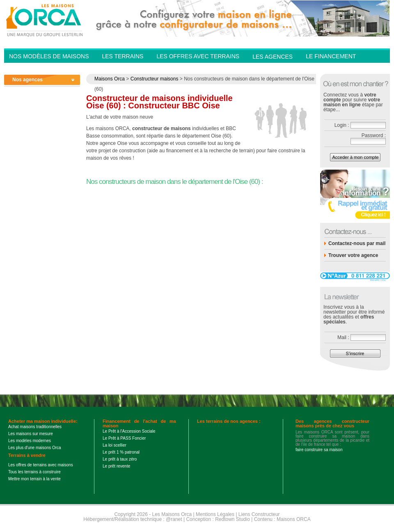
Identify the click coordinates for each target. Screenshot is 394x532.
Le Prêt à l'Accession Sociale (129, 431)
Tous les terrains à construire (34, 472)
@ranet (174, 519)
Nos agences (27, 80)
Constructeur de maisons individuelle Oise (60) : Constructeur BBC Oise (159, 102)
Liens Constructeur (259, 514)
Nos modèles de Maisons (49, 56)
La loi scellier (115, 445)
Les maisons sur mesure (31, 434)
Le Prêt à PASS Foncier (124, 438)
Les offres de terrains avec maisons (41, 465)
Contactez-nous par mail (357, 243)
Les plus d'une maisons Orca (35, 448)
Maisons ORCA (294, 519)
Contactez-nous (332, 68)
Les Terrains (123, 56)
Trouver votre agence (353, 255)
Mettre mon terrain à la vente (34, 479)
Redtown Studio (233, 519)
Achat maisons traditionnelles (35, 427)
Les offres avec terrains (198, 56)
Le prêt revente (116, 466)
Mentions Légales (215, 514)
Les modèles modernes (30, 441)
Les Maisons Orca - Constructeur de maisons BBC (45, 20)
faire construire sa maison (319, 450)
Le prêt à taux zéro (120, 459)
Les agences (273, 57)
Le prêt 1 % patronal (121, 452)
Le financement (331, 56)
